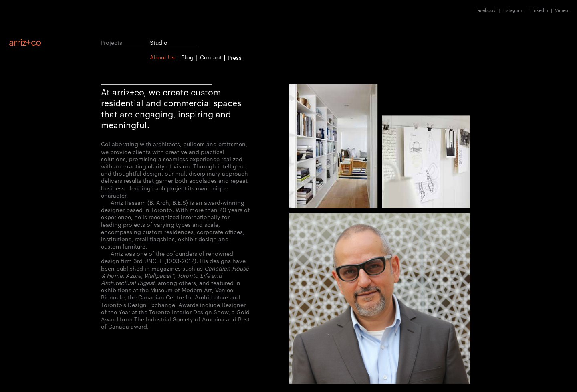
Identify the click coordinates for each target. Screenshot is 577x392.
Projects (111, 42)
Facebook (485, 10)
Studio (159, 42)
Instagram (513, 10)
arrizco (25, 42)
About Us (162, 57)
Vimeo (562, 10)
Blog (187, 57)
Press (235, 57)
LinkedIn (539, 10)
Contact (211, 57)
